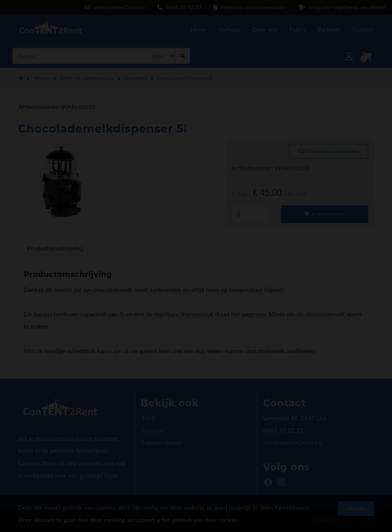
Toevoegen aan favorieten (329, 151)
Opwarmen (136, 78)
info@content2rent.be (292, 442)
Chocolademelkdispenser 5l (185, 78)
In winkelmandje (324, 214)
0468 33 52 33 (179, 7)
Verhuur (41, 78)
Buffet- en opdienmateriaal (87, 78)
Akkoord (356, 508)
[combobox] (80, 56)
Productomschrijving (55, 248)
